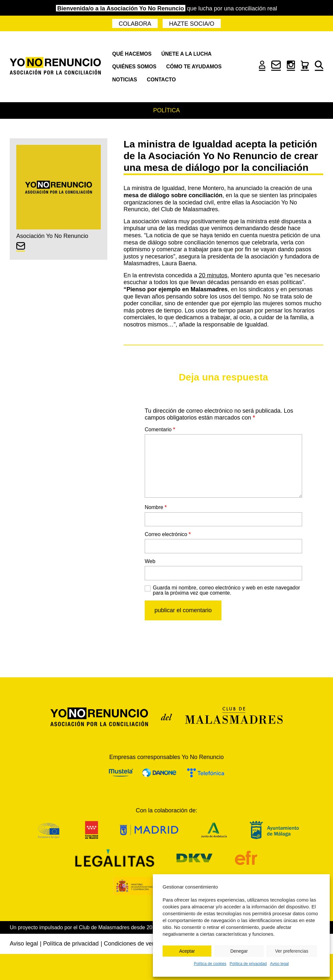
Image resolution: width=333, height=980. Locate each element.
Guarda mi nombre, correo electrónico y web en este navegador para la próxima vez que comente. (226, 590)
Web (150, 561)
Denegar (239, 951)
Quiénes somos (134, 67)
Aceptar (187, 951)
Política (166, 110)
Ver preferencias (292, 951)
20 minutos (213, 275)
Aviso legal (279, 964)
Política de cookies (210, 964)
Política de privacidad (248, 964)
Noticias (125, 80)
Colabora (135, 24)
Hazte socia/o (192, 24)
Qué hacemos (132, 54)
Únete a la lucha (186, 54)
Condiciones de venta (132, 944)
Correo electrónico (168, 534)
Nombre (156, 507)
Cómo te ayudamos (194, 67)
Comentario (160, 429)
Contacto (161, 80)
